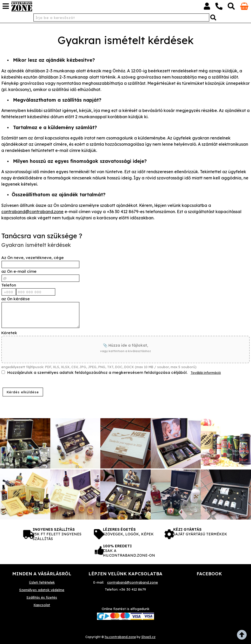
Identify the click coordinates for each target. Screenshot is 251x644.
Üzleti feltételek (42, 582)
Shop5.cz (148, 637)
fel (243, 636)
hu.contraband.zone (120, 637)
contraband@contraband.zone (32, 212)
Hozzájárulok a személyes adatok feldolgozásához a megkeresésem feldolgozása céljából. (97, 372)
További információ (206, 373)
